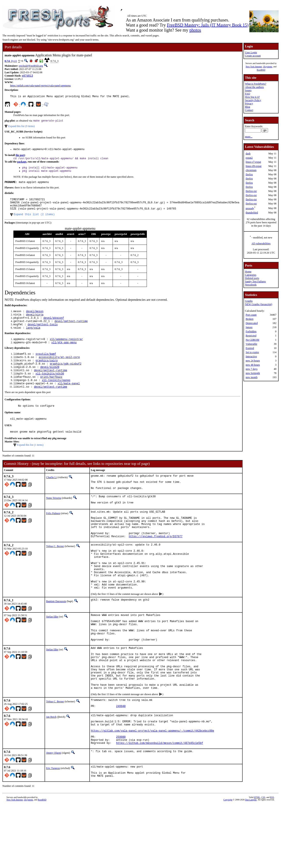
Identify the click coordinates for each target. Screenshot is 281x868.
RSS (272, 861)
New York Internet (254, 67)
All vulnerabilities (261, 243)
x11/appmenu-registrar (66, 350)
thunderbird (252, 213)
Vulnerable (251, 344)
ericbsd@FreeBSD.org (31, 66)
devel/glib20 (50, 380)
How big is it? (252, 97)
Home (248, 272)
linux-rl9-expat (254, 166)
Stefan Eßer (52, 655)
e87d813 (27, 76)
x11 (15, 61)
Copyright (228, 863)
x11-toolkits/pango (56, 395)
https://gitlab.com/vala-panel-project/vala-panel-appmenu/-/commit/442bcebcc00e (153, 789)
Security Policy (253, 100)
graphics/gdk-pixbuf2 (66, 376)
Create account (253, 56)
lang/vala (33, 338)
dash (248, 154)
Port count (251, 315)
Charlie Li (51, 495)
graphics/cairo (47, 373)
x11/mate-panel (69, 399)
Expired (250, 348)
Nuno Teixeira (54, 519)
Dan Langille (251, 863)
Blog (248, 107)
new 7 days (252, 369)
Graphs (249, 301)
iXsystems (268, 67)
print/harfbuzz (51, 391)
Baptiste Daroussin (56, 639)
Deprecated (252, 323)
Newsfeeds (251, 285)
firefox (249, 174)
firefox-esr (251, 191)
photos (195, 30)
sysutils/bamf (46, 365)
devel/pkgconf (54, 327)
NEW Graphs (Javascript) (259, 304)
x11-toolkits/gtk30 (50, 387)
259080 (121, 796)
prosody (250, 208)
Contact (249, 110)
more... (249, 137)
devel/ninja (35, 323)
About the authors (254, 87)
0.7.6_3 (9, 61)
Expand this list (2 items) (34, 222)
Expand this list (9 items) (21, 128)
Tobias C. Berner (55, 574)
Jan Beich (51, 771)
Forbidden (251, 331)
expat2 (249, 158)
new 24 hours (253, 361)
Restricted (251, 336)
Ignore (249, 327)
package (22, 164)
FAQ (248, 94)
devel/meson (35, 319)
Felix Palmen (53, 535)
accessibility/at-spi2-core (59, 369)
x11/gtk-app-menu (64, 353)
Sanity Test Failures (255, 281)
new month (252, 377)
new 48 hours (253, 365)
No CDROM (252, 340)
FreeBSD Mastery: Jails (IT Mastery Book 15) (208, 25)
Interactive (251, 356)
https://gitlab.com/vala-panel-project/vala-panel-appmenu (40, 86)
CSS (263, 861)
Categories (251, 275)
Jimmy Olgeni (54, 814)
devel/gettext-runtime (71, 330)
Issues (248, 90)
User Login (251, 52)
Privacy (249, 104)
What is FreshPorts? (256, 84)
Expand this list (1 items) (30, 463)
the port (20, 157)
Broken (249, 319)
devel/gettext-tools (43, 334)
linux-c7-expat (253, 162)
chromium (251, 170)
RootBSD (261, 70)
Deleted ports (252, 278)
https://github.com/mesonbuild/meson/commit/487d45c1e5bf (160, 804)
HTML (257, 861)
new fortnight (253, 373)
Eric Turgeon (53, 829)
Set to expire (252, 352)
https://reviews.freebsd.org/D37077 (156, 564)
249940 (121, 761)
